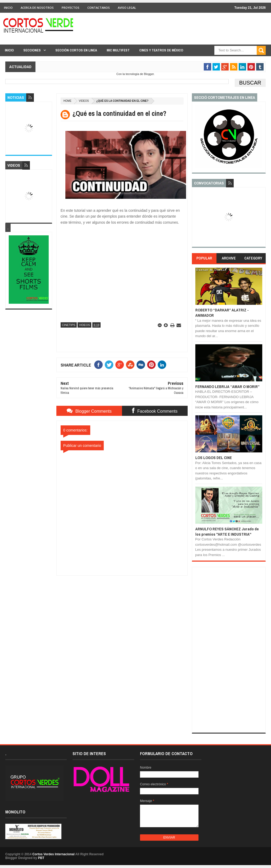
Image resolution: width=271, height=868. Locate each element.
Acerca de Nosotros (37, 8)
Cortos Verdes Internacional (53, 854)
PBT (41, 858)
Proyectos (71, 8)
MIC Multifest (118, 50)
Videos (84, 101)
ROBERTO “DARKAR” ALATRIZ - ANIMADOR (222, 313)
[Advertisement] (122, 609)
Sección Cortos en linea (76, 50)
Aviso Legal (127, 8)
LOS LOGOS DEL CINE (214, 458)
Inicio (8, 8)
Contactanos (99, 8)
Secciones (32, 50)
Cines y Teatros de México (161, 50)
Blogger (149, 74)
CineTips (69, 325)
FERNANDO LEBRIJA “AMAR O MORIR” (227, 387)
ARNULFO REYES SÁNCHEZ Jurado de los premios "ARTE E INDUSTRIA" (227, 532)
